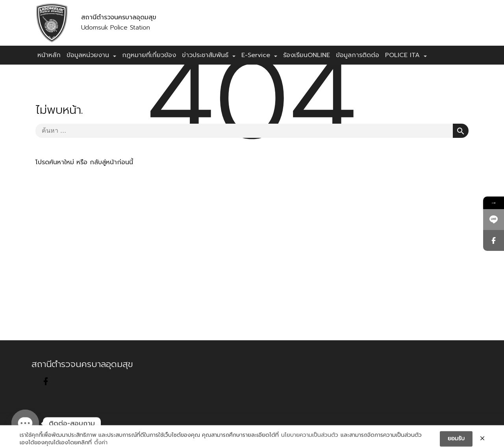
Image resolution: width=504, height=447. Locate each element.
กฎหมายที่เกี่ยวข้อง (149, 55)
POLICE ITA (402, 55)
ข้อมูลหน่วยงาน (88, 55)
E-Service (256, 55)
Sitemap (180, 430)
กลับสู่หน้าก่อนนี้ (111, 162)
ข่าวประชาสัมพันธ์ (205, 55)
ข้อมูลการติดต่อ (358, 55)
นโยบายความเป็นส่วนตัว (310, 440)
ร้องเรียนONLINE (307, 55)
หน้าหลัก (49, 55)
